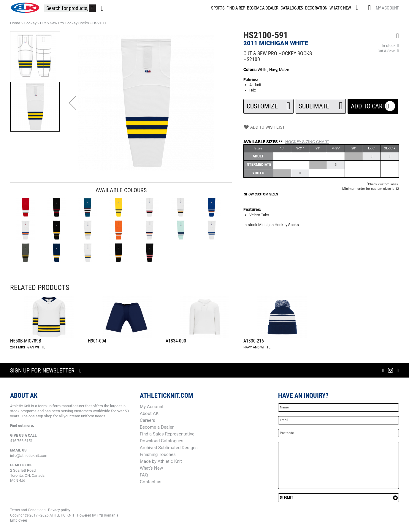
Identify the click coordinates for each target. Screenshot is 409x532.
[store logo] (25, 8)
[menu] (281, 8)
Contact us (151, 482)
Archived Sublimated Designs (169, 448)
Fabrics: (251, 80)
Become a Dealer (157, 427)
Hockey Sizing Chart (307, 142)
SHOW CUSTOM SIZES (261, 194)
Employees (19, 520)
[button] (72, 103)
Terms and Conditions (28, 510)
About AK (149, 413)
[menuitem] (217, 8)
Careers (148, 420)
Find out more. (22, 426)
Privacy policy (59, 510)
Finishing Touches (158, 454)
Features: (252, 209)
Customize (268, 104)
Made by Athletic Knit (161, 461)
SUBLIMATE (321, 104)
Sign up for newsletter (42, 370)
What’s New (151, 468)
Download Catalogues (162, 441)
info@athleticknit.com (29, 456)
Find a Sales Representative (167, 434)
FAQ (144, 475)
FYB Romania (108, 515)
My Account (387, 8)
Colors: (251, 70)
